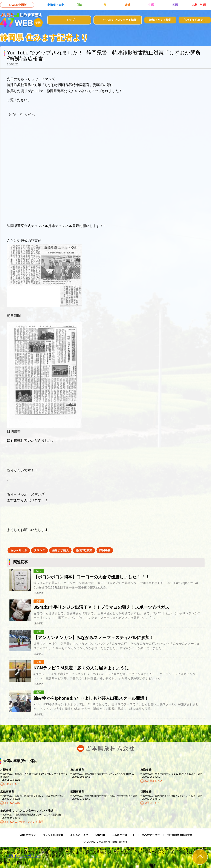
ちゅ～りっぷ (19, 550)
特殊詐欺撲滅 (84, 550)
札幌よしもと (12, 784)
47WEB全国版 (18, 5)
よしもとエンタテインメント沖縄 (24, 822)
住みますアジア (151, 835)
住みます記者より (195, 20)
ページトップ (200, 857)
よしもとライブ (79, 835)
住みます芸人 (60, 550)
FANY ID (100, 835)
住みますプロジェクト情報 (120, 20)
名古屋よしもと (153, 781)
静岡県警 (105, 550)
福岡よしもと (152, 803)
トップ (70, 20)
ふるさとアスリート (123, 835)
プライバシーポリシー (24, 856)
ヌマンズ (40, 550)
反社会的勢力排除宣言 (179, 835)
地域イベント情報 (160, 20)
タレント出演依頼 (53, 835)
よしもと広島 (12, 803)
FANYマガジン (27, 835)
